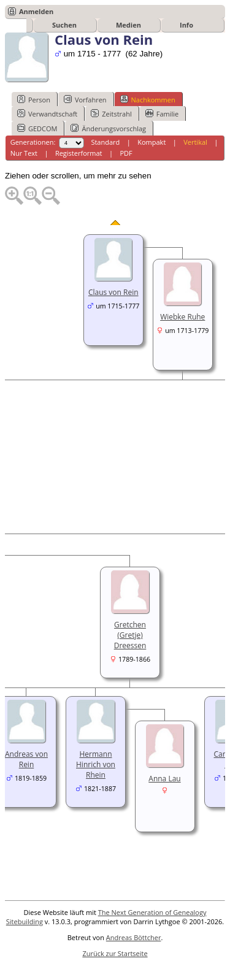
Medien (128, 25)
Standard (105, 142)
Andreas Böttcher (134, 937)
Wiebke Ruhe (182, 317)
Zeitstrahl (111, 113)
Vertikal (195, 142)
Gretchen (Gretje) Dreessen (130, 635)
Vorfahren (85, 99)
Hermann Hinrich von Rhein (96, 764)
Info (186, 25)
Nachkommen (148, 99)
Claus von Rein (113, 292)
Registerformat (79, 153)
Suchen (64, 25)
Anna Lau (164, 779)
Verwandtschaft (47, 113)
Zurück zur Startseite (115, 953)
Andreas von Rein (26, 759)
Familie (162, 113)
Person (34, 99)
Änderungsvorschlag (108, 128)
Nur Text (24, 153)
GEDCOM (37, 128)
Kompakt (151, 142)
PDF (126, 153)
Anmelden (36, 11)
